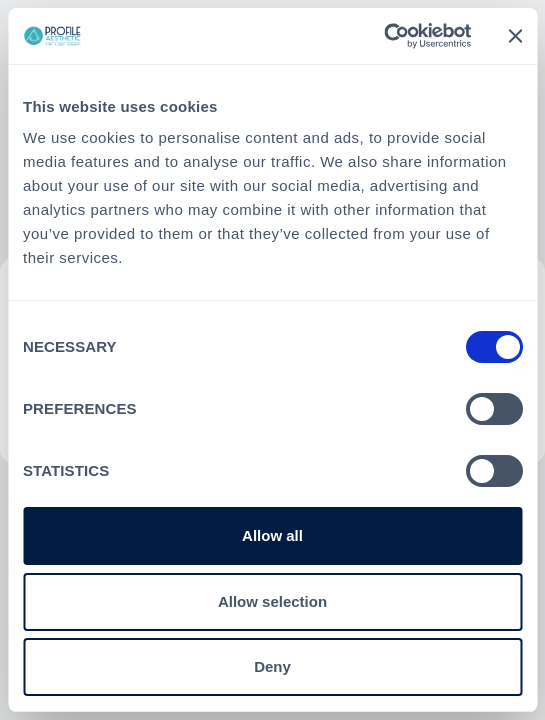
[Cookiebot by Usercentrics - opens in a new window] (383, 36)
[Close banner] (515, 36)
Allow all (272, 535)
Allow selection (272, 601)
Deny (272, 666)
